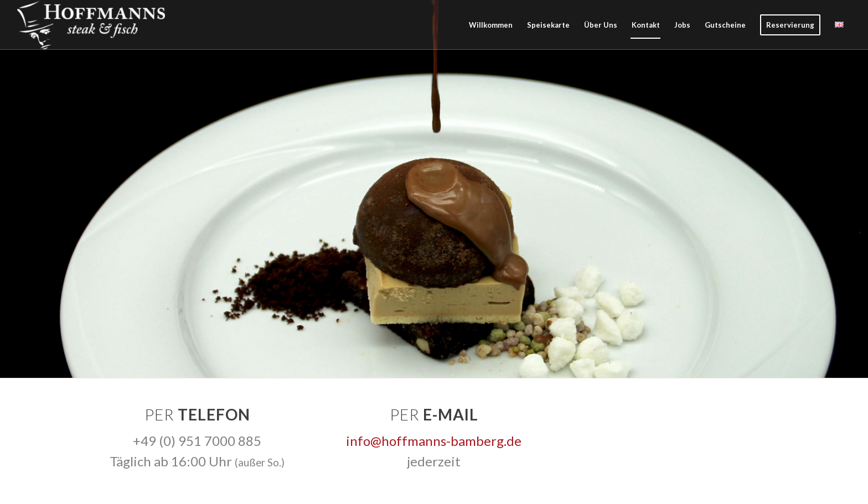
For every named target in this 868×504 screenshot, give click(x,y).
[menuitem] (491, 25)
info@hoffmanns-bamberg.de (434, 441)
